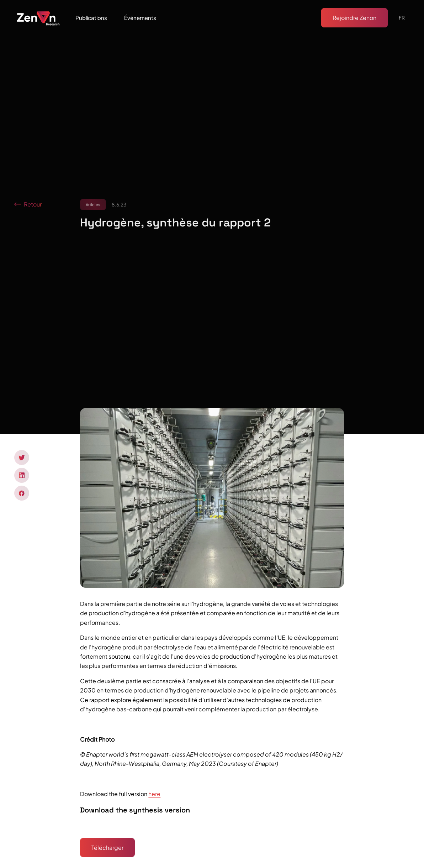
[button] (91, 18)
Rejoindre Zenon (354, 18)
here (154, 794)
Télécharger (107, 848)
